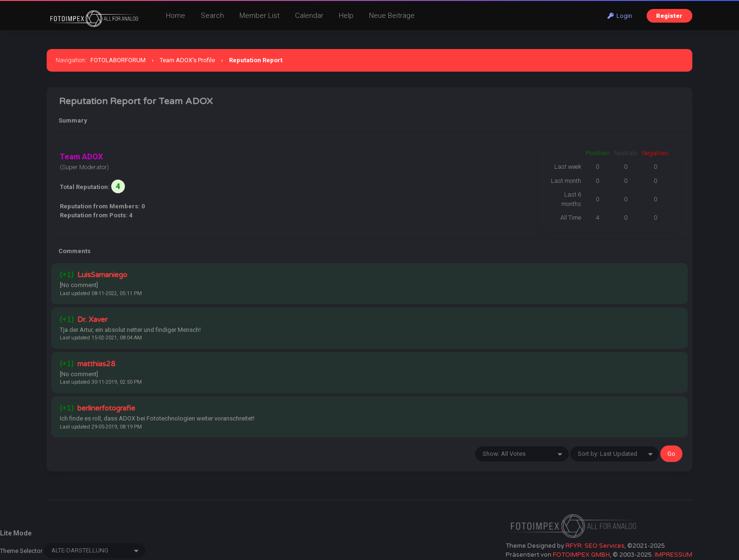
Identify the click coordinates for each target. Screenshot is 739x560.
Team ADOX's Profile (187, 60)
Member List (259, 16)
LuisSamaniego (102, 275)
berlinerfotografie (106, 408)
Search (212, 16)
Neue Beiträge (392, 16)
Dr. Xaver (92, 320)
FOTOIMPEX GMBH (581, 555)
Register (669, 16)
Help (346, 16)
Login (620, 16)
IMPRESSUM (673, 555)
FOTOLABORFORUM (118, 60)
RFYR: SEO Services (595, 546)
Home (176, 16)
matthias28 (96, 364)
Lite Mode (16, 533)
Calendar (309, 16)
